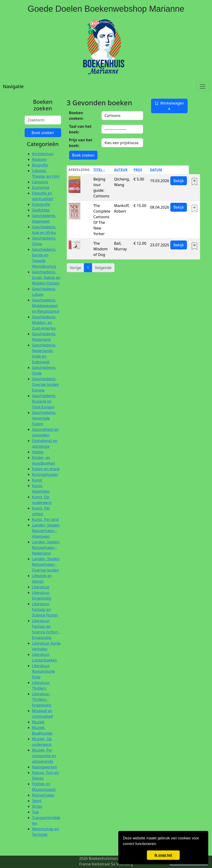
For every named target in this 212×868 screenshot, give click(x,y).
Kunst (37, 480)
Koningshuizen (45, 474)
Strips (37, 806)
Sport (37, 801)
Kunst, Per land (45, 519)
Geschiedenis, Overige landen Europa (46, 384)
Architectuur (43, 154)
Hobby (38, 452)
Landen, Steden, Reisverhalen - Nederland (46, 548)
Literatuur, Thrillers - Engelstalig (42, 699)
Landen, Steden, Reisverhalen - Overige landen (46, 564)
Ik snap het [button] (163, 855)
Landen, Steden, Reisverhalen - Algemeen (46, 531)
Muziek (38, 722)
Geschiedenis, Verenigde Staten (44, 418)
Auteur (121, 170)
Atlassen (39, 159)
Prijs (138, 170)
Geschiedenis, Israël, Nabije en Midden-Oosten (46, 278)
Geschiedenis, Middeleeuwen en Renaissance (46, 306)
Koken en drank (46, 469)
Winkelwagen (169, 106)
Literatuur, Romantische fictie (44, 671)
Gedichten (41, 210)
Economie (41, 188)
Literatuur (41, 587)
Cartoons (40, 182)
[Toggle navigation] (203, 86)
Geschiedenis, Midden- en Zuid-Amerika (44, 323)
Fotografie (41, 204)
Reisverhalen (43, 795)
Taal (36, 812)
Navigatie (13, 86)
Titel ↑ (99, 170)
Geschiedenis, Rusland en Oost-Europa (44, 401)
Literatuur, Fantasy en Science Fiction (45, 609)
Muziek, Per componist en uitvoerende (44, 756)
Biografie (40, 165)
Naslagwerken (45, 767)
